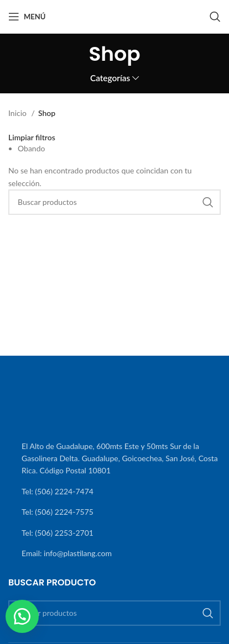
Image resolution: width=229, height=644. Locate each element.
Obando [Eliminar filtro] (31, 148)
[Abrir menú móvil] (27, 17)
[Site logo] (114, 16)
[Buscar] (215, 17)
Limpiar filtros (32, 138)
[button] (22, 616)
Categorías (110, 78)
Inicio (19, 113)
